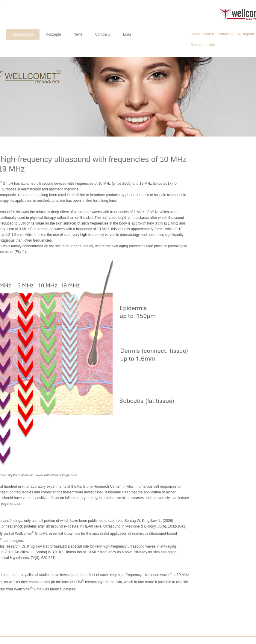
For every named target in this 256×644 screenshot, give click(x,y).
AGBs (236, 34)
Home (196, 34)
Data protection (203, 45)
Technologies (23, 34)
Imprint (249, 34)
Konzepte (53, 34)
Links (127, 34)
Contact (223, 34)
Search (208, 34)
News (78, 34)
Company (103, 34)
